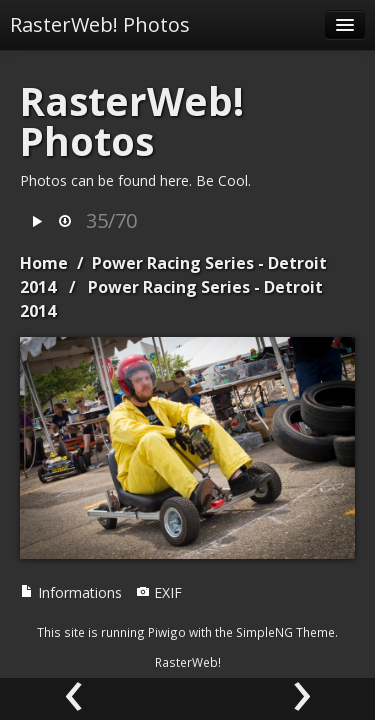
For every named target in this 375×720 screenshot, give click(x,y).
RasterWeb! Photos (100, 24)
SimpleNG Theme (285, 632)
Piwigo (167, 632)
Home (44, 263)
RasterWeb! (188, 662)
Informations (71, 592)
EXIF (159, 592)
